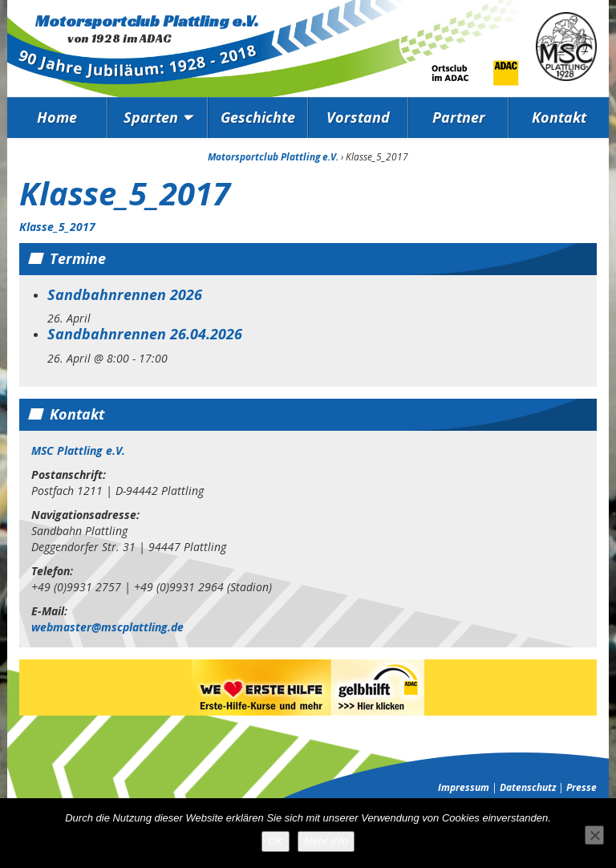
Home (57, 117)
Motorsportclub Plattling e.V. (147, 21)
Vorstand (358, 117)
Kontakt (559, 117)
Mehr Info (326, 841)
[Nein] (594, 835)
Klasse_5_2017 (57, 227)
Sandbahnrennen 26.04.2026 (145, 334)
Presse (582, 787)
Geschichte (258, 117)
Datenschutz (528, 787)
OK (276, 841)
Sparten (151, 117)
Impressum (464, 787)
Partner (459, 117)
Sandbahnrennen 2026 (125, 294)
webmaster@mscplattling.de (107, 627)
